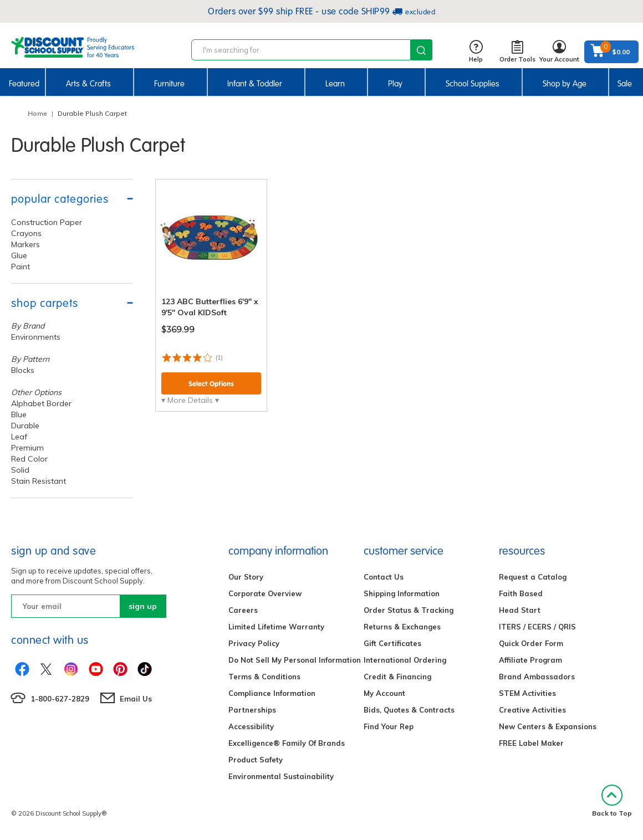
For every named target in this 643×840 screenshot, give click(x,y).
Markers (25, 244)
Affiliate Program (530, 660)
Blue (19, 414)
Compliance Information (272, 693)
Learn (335, 84)
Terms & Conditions (264, 677)
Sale (625, 84)
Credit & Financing (397, 677)
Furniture (169, 84)
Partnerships (252, 710)
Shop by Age (565, 84)
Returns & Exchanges (402, 627)
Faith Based (521, 593)
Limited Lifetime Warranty (276, 627)
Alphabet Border (41, 403)
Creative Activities (532, 710)
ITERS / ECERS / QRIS (537, 627)
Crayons (26, 233)
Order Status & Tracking (409, 610)
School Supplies (473, 84)
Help (476, 52)
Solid (20, 470)
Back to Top (612, 801)
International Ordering (405, 660)
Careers (243, 610)
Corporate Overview (265, 593)
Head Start (520, 610)
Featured (24, 84)
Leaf (19, 437)
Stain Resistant (39, 481)
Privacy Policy (254, 643)
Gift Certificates (392, 643)
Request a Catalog (533, 577)
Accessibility (251, 726)
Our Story (246, 577)
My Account (384, 693)
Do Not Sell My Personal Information (295, 660)
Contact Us (384, 577)
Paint (21, 267)
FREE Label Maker (531, 743)
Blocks (23, 370)
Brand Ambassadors (537, 677)
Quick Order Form (531, 643)
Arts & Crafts (88, 84)
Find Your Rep (389, 726)
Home (37, 113)
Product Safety (256, 760)
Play (395, 84)
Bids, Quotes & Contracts (409, 710)
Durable (25, 426)
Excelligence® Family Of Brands (287, 743)
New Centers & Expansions (548, 726)
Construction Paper (47, 222)
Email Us (136, 699)
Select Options (211, 384)
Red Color (29, 459)
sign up (143, 606)
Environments (36, 337)
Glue (19, 255)
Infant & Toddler (255, 84)
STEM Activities (527, 693)
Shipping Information (402, 593)
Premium (27, 448)
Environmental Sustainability (281, 776)
